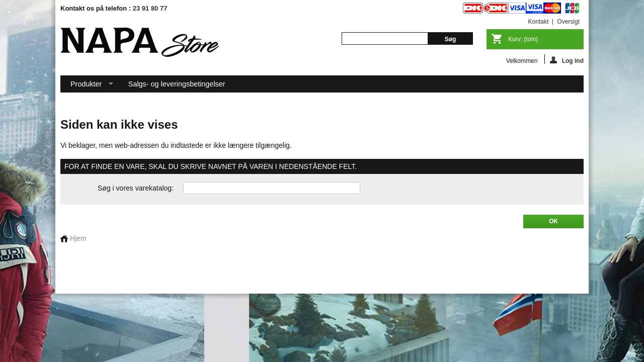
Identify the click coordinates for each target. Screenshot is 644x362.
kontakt (539, 22)
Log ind (567, 60)
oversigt (568, 22)
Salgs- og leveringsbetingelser (177, 84)
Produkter (87, 86)
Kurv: (523, 39)
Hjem (73, 238)
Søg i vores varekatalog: (136, 188)
